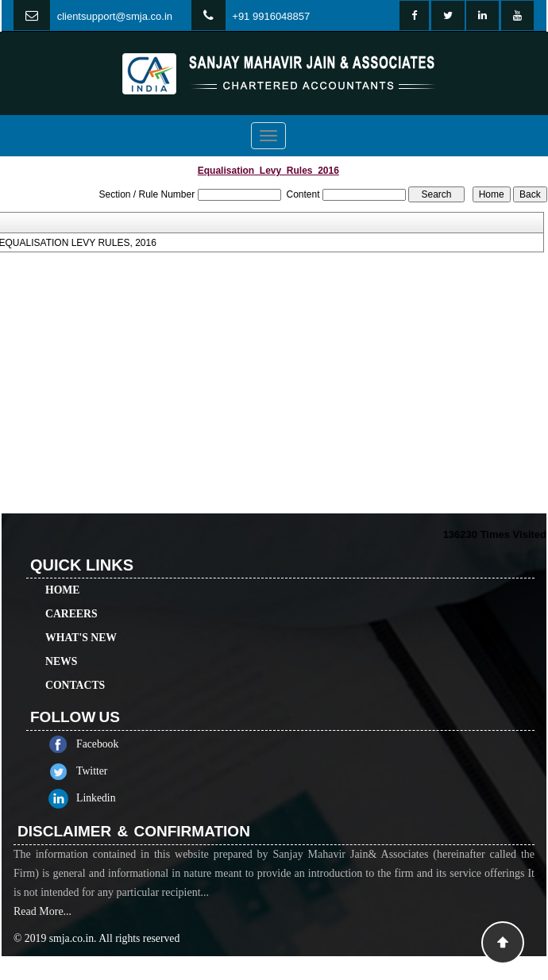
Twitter (110, 771)
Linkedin (114, 798)
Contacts (75, 667)
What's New (81, 619)
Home (62, 572)
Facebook (116, 744)
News (61, 643)
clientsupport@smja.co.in (115, 16)
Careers (71, 596)
